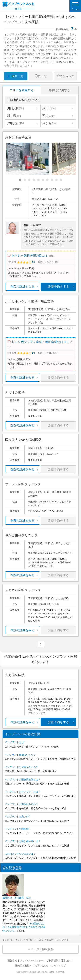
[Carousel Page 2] (25, 180)
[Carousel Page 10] (61, 180)
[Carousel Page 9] (56, 180)
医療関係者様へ (23, 965)
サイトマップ (59, 965)
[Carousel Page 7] (47, 180)
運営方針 (66, 960)
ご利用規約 (52, 960)
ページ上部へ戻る (42, 949)
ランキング (67, 76)
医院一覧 (17, 76)
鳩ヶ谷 (49, 123)
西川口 (49, 116)
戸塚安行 (15, 123)
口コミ (42, 76)
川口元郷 (15, 108)
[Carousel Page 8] (52, 180)
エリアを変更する (22, 90)
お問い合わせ (42, 965)
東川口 (49, 108)
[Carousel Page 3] (29, 180)
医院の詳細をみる (22, 287)
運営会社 (12, 960)
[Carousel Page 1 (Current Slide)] (20, 180)
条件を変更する (60, 90)
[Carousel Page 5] (38, 180)
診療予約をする (58, 287)
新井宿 (14, 116)
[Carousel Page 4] (34, 180)
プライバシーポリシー (32, 960)
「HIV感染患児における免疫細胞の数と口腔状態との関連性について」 (24, 927)
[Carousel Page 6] (43, 180)
